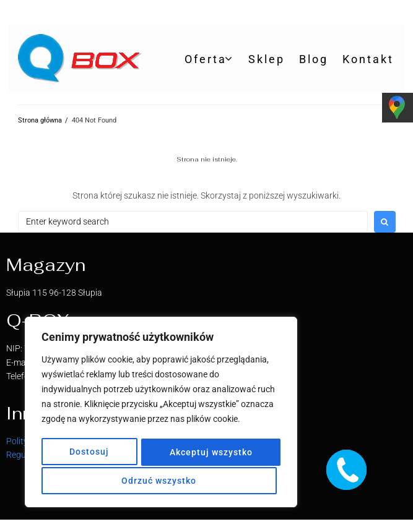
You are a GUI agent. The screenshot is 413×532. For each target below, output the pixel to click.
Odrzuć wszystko (210, 453)
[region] (161, 414)
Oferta (206, 59)
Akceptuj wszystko (161, 481)
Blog (314, 59)
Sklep (267, 59)
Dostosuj (90, 453)
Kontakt (368, 59)
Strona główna (40, 120)
